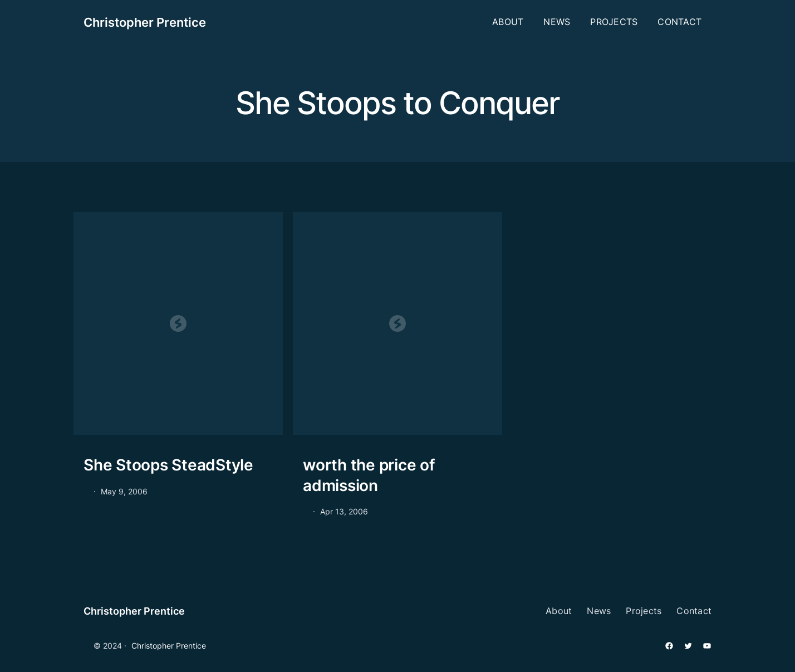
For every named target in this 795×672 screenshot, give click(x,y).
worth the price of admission (369, 475)
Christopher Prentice (145, 22)
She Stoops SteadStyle (168, 465)
